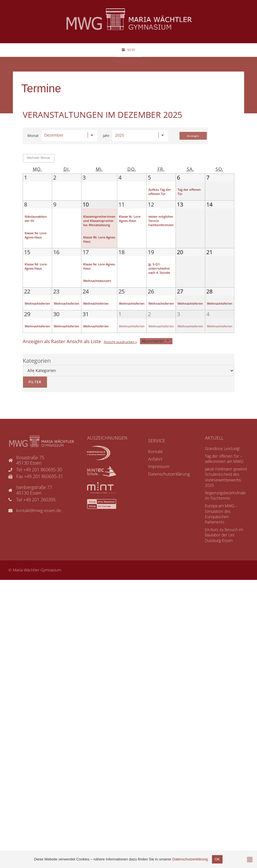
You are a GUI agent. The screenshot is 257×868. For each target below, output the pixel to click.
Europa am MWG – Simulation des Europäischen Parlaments (226, 528)
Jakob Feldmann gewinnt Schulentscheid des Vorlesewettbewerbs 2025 (226, 497)
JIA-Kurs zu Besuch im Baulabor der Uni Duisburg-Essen (222, 546)
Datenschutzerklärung (190, 859)
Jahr (106, 142)
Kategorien (37, 383)
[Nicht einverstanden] (250, 860)
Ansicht (137, 364)
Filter (32, 402)
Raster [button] (48, 363)
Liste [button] (95, 363)
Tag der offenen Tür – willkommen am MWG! (223, 481)
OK (217, 859)
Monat (33, 142)
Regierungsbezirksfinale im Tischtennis (224, 512)
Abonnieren (178, 363)
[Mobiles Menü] (129, 54)
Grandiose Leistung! (221, 470)
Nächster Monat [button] (38, 164)
